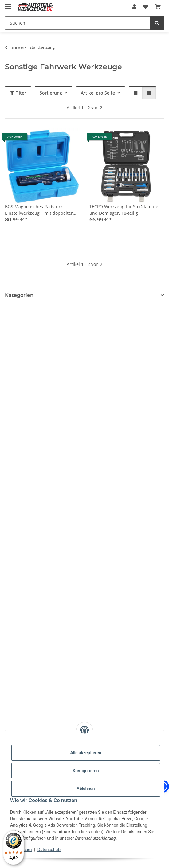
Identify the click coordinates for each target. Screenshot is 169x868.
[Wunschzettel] (146, 7)
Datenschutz (49, 850)
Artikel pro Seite (98, 93)
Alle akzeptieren (86, 753)
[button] (134, 7)
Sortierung (51, 93)
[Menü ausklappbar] (8, 4)
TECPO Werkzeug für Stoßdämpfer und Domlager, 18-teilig (125, 210)
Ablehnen (86, 789)
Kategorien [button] (19, 295)
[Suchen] (78, 23)
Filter (18, 93)
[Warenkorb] (158, 7)
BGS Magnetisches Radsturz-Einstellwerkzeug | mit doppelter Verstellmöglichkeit (39, 210)
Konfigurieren (86, 771)
